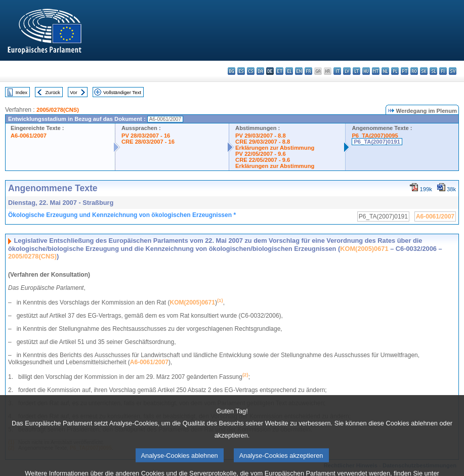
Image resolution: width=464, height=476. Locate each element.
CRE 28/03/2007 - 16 (148, 142)
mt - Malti (376, 71)
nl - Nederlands (385, 71)
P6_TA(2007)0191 (377, 142)
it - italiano (337, 71)
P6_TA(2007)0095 (375, 136)
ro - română (414, 71)
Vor (73, 92)
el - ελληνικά (289, 71)
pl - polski (395, 71)
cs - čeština (251, 71)
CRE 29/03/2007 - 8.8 (263, 142)
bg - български (231, 71)
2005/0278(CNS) (58, 110)
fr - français (308, 71)
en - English (299, 71)
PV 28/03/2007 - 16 (146, 136)
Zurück (53, 92)
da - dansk (260, 71)
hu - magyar (366, 71)
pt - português (405, 71)
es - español (241, 71)
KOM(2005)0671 (364, 249)
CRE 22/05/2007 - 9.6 (263, 160)
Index (22, 92)
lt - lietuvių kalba (356, 71)
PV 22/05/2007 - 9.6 (261, 154)
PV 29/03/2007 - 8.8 (261, 136)
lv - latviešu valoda (347, 71)
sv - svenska (453, 71)
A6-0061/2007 (29, 136)
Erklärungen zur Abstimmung (275, 148)
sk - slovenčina (424, 71)
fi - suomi (443, 71)
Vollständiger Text (122, 92)
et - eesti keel (280, 71)
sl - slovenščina (433, 71)
